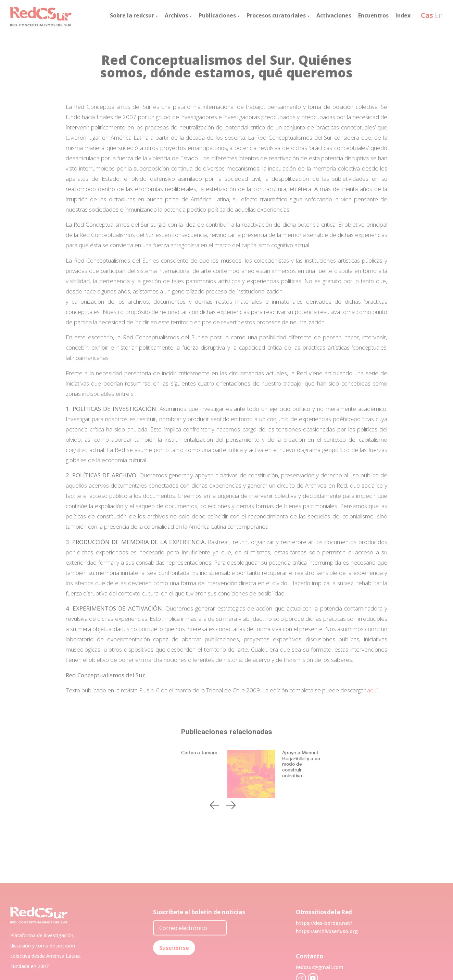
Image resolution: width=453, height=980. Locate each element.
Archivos (178, 15)
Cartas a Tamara (199, 752)
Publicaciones (219, 15)
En (439, 15)
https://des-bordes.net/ (324, 973)
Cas (427, 15)
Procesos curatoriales (278, 15)
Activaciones (334, 15)
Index (403, 15)
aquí (372, 690)
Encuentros (373, 15)
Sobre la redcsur (134, 15)
